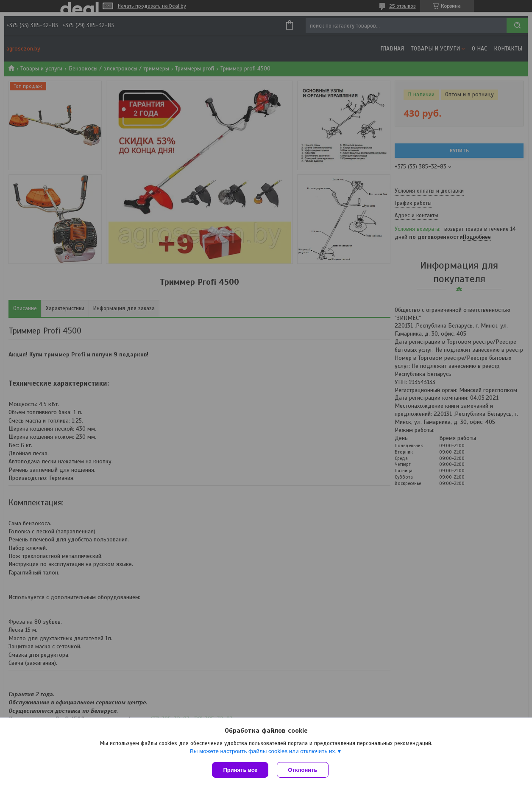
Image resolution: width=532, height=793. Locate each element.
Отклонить (302, 770)
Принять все (240, 770)
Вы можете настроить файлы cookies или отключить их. (263, 751)
